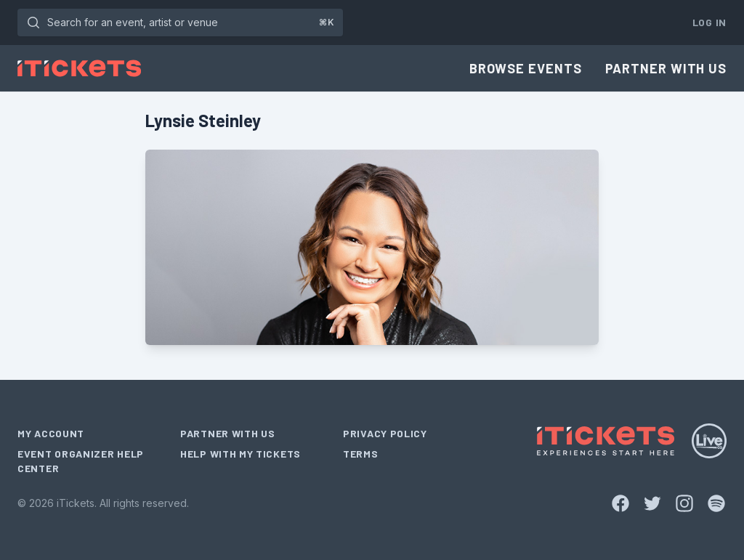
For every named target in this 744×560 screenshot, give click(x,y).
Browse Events (526, 68)
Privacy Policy (385, 433)
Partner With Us (666, 68)
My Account (51, 433)
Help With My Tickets (240, 454)
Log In (709, 22)
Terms (361, 454)
